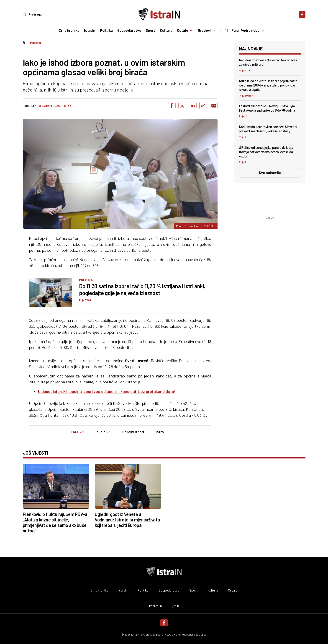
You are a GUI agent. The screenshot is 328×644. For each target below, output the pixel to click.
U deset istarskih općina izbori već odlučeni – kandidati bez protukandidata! (107, 391)
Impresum (156, 606)
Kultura (166, 30)
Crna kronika (69, 30)
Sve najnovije (270, 172)
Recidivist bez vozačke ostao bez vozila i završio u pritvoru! (268, 62)
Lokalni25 (102, 431)
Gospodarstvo (129, 30)
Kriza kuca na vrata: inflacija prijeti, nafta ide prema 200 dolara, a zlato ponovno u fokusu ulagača (268, 85)
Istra (160, 431)
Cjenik (175, 606)
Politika (106, 30)
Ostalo (185, 30)
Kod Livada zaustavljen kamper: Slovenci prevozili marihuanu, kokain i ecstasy (268, 129)
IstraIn (90, 30)
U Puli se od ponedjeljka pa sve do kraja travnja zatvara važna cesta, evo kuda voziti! (266, 152)
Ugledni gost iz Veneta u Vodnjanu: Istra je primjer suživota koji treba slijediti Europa (127, 519)
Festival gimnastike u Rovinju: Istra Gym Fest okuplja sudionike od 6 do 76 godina (267, 108)
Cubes (203, 634)
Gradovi (207, 30)
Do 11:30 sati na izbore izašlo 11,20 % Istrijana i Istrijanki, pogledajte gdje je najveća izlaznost (142, 289)
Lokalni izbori (133, 431)
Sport (150, 30)
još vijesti (35, 453)
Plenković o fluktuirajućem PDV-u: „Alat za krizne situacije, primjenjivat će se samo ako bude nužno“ (56, 522)
